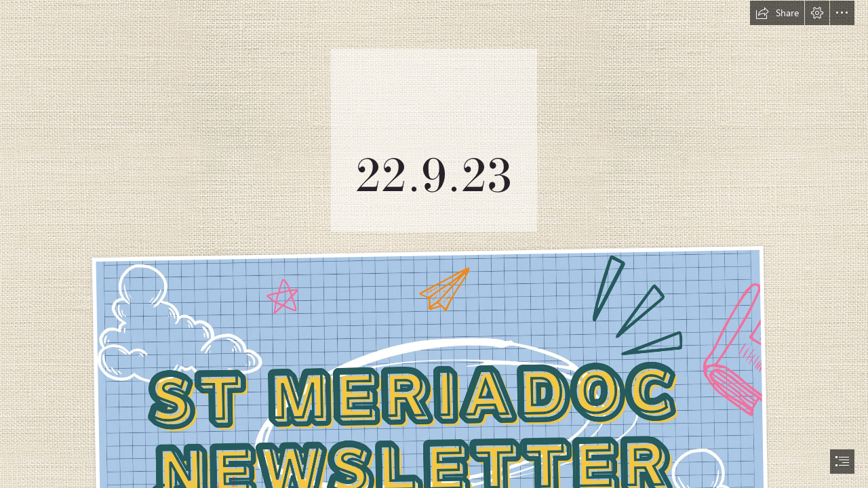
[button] (777, 13)
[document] (434, 244)
